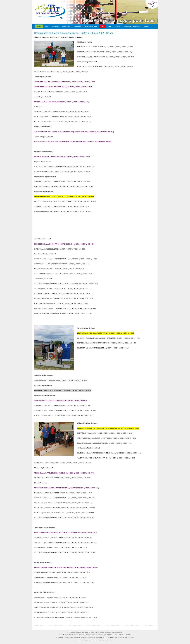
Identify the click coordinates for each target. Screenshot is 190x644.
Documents (97, 640)
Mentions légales (107, 640)
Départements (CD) (91, 26)
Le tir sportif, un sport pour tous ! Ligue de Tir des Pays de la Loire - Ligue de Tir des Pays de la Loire (95, 632)
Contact (147, 26)
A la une (39, 26)
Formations (78, 26)
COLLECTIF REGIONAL (132, 26)
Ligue (46, 26)
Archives (118, 26)
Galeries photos (83, 640)
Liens (110, 26)
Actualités (65, 637)
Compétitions (66, 26)
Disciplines (55, 26)
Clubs (102, 26)
